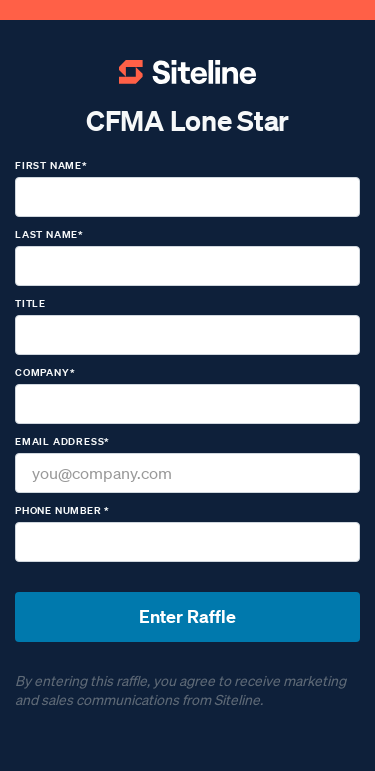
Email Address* (62, 441)
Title (30, 303)
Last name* (49, 234)
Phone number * (62, 510)
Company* (45, 372)
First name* (51, 165)
